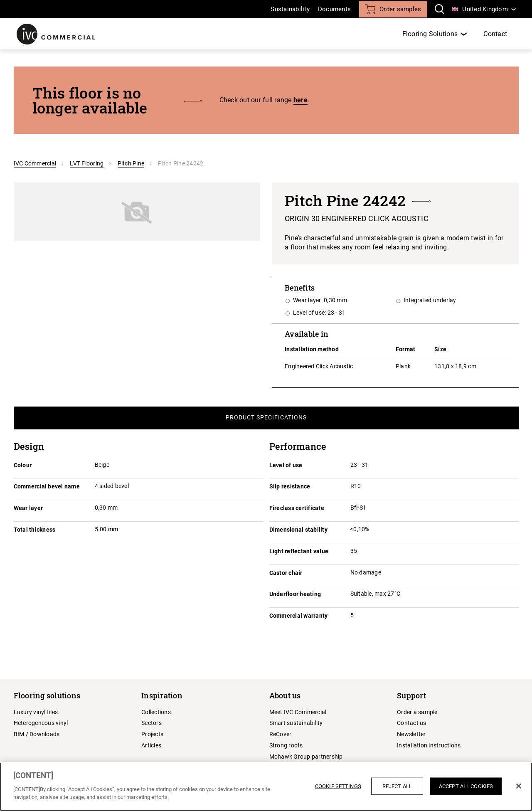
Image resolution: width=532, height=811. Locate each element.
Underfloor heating (295, 594)
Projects (152, 734)
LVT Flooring (87, 163)
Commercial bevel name (47, 486)
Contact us (412, 723)
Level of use (286, 465)
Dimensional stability (298, 530)
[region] (266, 787)
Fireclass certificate (297, 508)
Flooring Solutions (430, 34)
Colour (23, 465)
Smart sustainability (296, 723)
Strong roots (286, 745)
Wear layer (28, 508)
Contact (495, 34)
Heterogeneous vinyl (41, 723)
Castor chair (286, 573)
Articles (151, 745)
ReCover (281, 734)
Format (406, 349)
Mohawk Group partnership (306, 757)
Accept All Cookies (466, 786)
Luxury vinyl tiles (36, 712)
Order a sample (417, 712)
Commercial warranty (299, 616)
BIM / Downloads (37, 734)
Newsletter (411, 734)
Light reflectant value (299, 551)
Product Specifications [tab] (266, 417)
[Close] (519, 786)
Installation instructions (429, 745)
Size (440, 349)
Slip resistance (290, 486)
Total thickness (35, 530)
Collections (156, 712)
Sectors (151, 723)
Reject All (397, 786)
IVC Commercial (35, 163)
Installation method (312, 349)
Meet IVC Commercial (298, 712)
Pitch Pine (131, 163)
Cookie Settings (338, 786)
